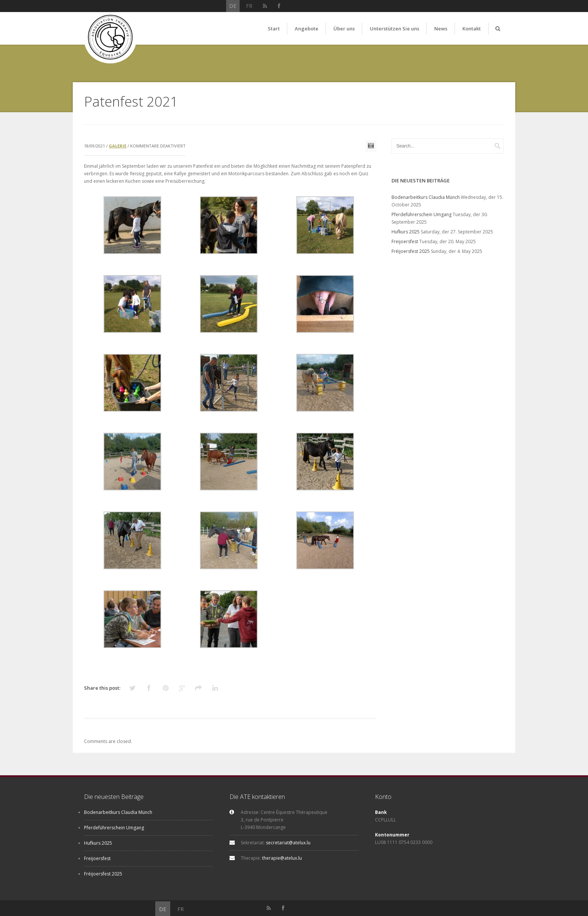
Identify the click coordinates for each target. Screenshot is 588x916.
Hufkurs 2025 (406, 232)
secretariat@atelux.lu (288, 843)
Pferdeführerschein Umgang (421, 214)
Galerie (118, 146)
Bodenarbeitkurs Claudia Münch (426, 197)
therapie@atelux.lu (282, 858)
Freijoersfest (405, 241)
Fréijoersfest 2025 (411, 251)
